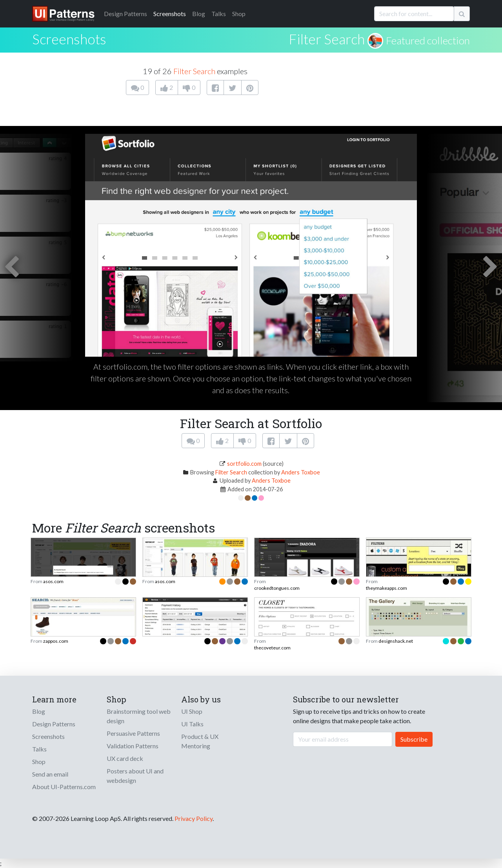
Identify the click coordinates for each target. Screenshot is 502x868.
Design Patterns (54, 724)
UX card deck (125, 758)
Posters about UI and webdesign (135, 776)
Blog (199, 14)
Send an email (50, 774)
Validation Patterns (133, 746)
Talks (219, 14)
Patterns (125, 14)
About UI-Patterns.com (64, 787)
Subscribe (414, 739)
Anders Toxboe (301, 472)
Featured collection (428, 40)
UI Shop (192, 711)
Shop (239, 14)
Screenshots (170, 14)
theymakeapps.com (387, 588)
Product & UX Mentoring (200, 741)
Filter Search (327, 39)
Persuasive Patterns (133, 733)
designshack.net (396, 641)
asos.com (53, 581)
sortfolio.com (244, 464)
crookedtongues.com (277, 588)
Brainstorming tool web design (139, 716)
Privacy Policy (194, 818)
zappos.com (56, 641)
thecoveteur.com (272, 648)
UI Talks (192, 724)
